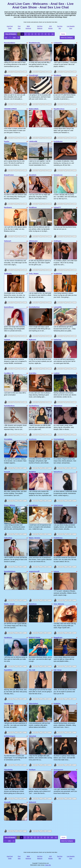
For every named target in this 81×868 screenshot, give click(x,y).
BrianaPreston (9, 175)
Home (63, 34)
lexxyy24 (7, 472)
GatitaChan (57, 340)
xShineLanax (33, 241)
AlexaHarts (33, 175)
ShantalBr (7, 802)
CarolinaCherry (34, 406)
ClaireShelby (8, 770)
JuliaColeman (58, 505)
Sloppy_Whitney (10, 505)
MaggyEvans (58, 638)
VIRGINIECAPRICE (10, 109)
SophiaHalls (58, 736)
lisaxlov (7, 141)
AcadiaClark (58, 274)
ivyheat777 (57, 207)
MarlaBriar (32, 472)
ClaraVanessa (9, 704)
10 (53, 34)
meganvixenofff (34, 571)
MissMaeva (57, 75)
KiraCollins (33, 373)
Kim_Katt (32, 670)
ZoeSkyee (32, 770)
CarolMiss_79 (9, 373)
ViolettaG (7, 340)
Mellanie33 (32, 802)
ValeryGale (33, 736)
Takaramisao (58, 406)
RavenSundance (10, 43)
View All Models (11, 34)
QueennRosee (9, 307)
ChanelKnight (33, 75)
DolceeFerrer (58, 472)
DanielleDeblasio (10, 571)
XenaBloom (33, 207)
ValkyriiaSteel (33, 704)
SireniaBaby (8, 439)
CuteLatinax (8, 538)
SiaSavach (8, 241)
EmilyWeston (58, 141)
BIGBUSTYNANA (35, 638)
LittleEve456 (33, 141)
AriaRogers (57, 241)
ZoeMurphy (8, 274)
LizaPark (57, 373)
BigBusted (32, 340)
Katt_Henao (58, 670)
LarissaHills (58, 307)
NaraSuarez (8, 207)
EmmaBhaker (33, 505)
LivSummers (58, 43)
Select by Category (67, 38)
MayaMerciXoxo (59, 109)
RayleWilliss (8, 670)
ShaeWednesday (34, 43)
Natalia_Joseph (9, 604)
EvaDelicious (58, 538)
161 (14, 38)
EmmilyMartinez (34, 307)
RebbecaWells (34, 109)
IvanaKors (7, 75)
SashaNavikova (9, 406)
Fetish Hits (48, 865)
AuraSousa (33, 439)
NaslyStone (33, 604)
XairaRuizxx (8, 638)
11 (6, 38)
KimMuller (57, 704)
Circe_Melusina (59, 604)
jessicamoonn (58, 770)
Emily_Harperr (34, 274)
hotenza (56, 571)
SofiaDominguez (10, 736)
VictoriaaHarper (59, 439)
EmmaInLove (58, 175)
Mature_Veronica (35, 538)
